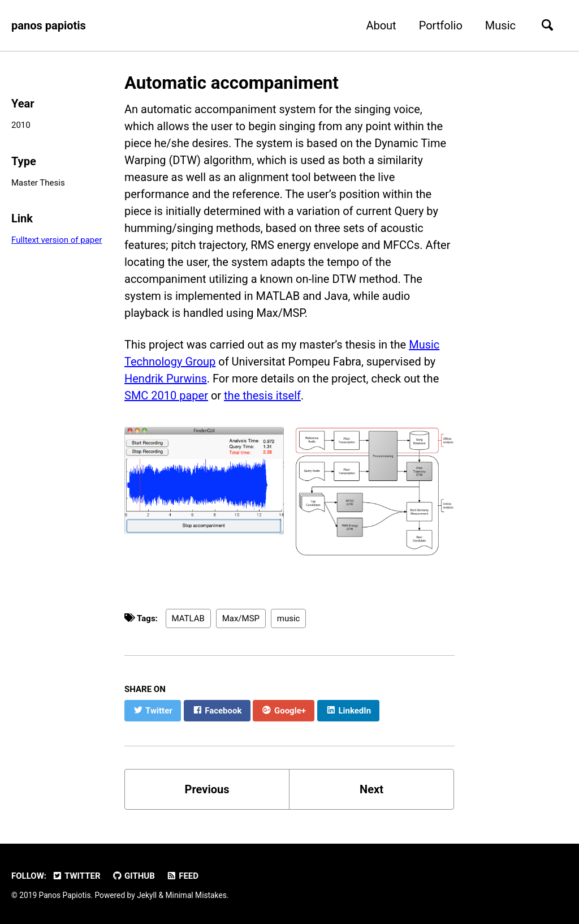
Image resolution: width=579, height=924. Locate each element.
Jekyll (147, 895)
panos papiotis (49, 25)
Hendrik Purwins (166, 379)
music (289, 618)
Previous (207, 789)
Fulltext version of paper (57, 240)
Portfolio (441, 25)
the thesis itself (262, 396)
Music (500, 25)
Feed (182, 876)
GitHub (133, 876)
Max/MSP (241, 618)
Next (371, 789)
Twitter (76, 876)
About (381, 25)
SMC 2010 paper (166, 396)
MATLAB (188, 618)
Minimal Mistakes (196, 895)
